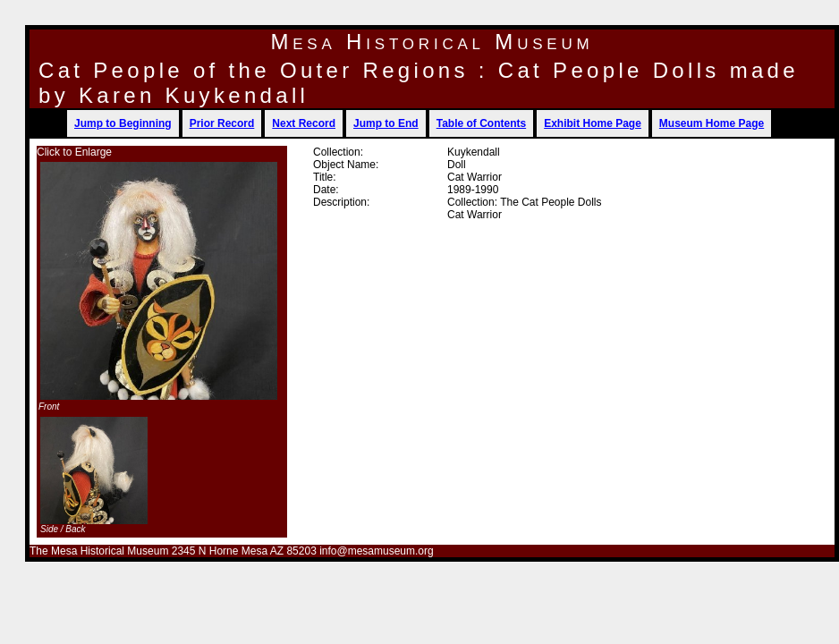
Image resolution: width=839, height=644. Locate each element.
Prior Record (222, 123)
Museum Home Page (712, 123)
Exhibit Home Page (593, 123)
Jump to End (386, 123)
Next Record (304, 123)
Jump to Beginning (123, 123)
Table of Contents (481, 123)
